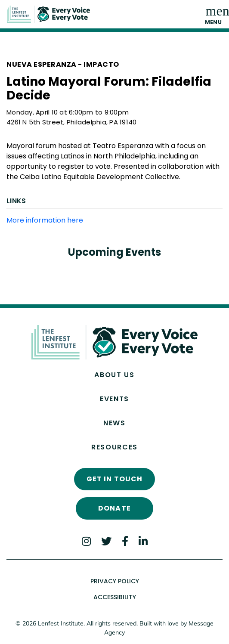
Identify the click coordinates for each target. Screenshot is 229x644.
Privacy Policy (115, 581)
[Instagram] (86, 541)
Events (114, 399)
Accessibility (115, 597)
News (114, 423)
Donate (114, 508)
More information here (45, 220)
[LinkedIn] (143, 541)
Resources (114, 447)
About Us (114, 375)
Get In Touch (115, 479)
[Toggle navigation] (214, 14)
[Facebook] (125, 541)
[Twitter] (106, 541)
